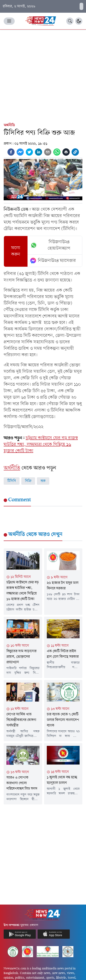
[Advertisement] (43, 75)
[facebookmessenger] (20, 152)
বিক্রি (28, 481)
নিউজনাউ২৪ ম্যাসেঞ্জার (53, 261)
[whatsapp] (57, 152)
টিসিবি (12, 481)
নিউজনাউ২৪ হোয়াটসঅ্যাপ (50, 245)
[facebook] (11, 152)
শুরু (43, 481)
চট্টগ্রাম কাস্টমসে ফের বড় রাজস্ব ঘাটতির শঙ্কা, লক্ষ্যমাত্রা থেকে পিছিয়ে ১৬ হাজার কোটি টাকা (41, 445)
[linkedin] (39, 152)
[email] (48, 152)
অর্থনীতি (9, 125)
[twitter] (29, 152)
